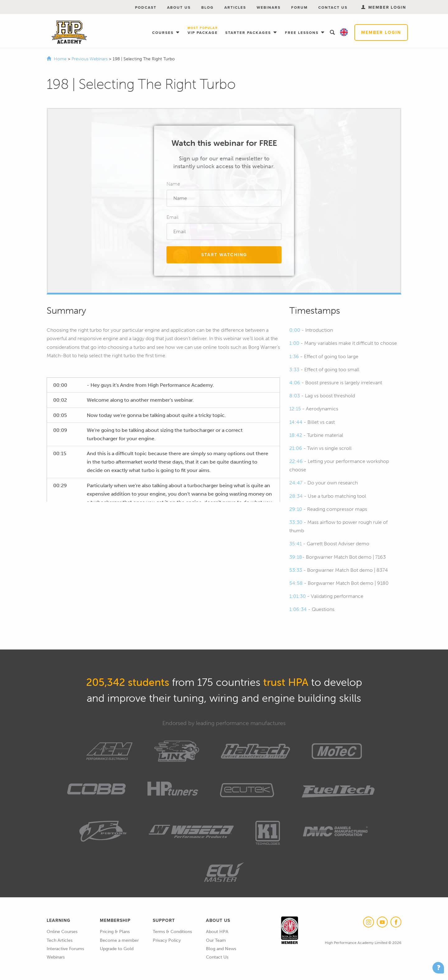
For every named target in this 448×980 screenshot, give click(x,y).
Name (173, 184)
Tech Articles (60, 940)
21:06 (296, 448)
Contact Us (333, 7)
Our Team (216, 940)
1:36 (294, 356)
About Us (179, 7)
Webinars (269, 7)
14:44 (296, 422)
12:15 (295, 409)
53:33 (296, 570)
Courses (164, 33)
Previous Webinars (90, 59)
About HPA (217, 932)
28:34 (296, 496)
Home (60, 59)
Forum (299, 7)
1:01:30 (298, 596)
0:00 (295, 330)
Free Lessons (303, 33)
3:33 (294, 370)
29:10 (296, 509)
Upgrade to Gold (117, 949)
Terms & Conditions (172, 932)
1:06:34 (298, 609)
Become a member (119, 940)
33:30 (296, 522)
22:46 (296, 461)
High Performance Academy (69, 32)
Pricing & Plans (115, 932)
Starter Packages (249, 33)
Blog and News (221, 949)
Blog (208, 7)
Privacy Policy (167, 940)
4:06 (295, 383)
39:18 (296, 557)
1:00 (294, 343)
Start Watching (224, 255)
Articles (235, 7)
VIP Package (203, 31)
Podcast (146, 7)
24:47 (296, 483)
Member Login (381, 32)
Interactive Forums (65, 949)
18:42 (296, 435)
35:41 (296, 544)
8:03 (295, 396)
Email (173, 217)
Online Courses (62, 932)
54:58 (296, 583)
